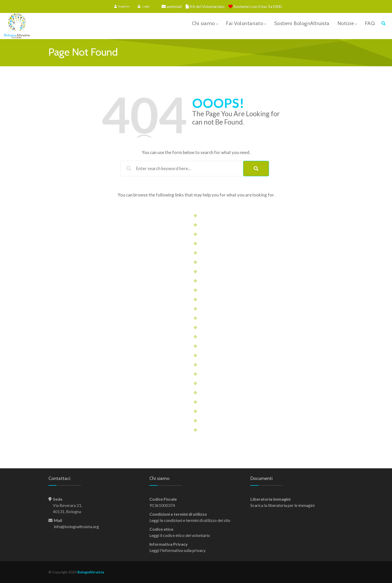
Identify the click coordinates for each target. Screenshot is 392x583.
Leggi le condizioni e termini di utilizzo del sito (190, 520)
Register (122, 6)
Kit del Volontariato (207, 6)
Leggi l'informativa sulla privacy (177, 550)
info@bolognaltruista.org (76, 526)
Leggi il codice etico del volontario (180, 535)
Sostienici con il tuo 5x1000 (257, 6)
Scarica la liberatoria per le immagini (282, 505)
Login (144, 6)
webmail (174, 6)
